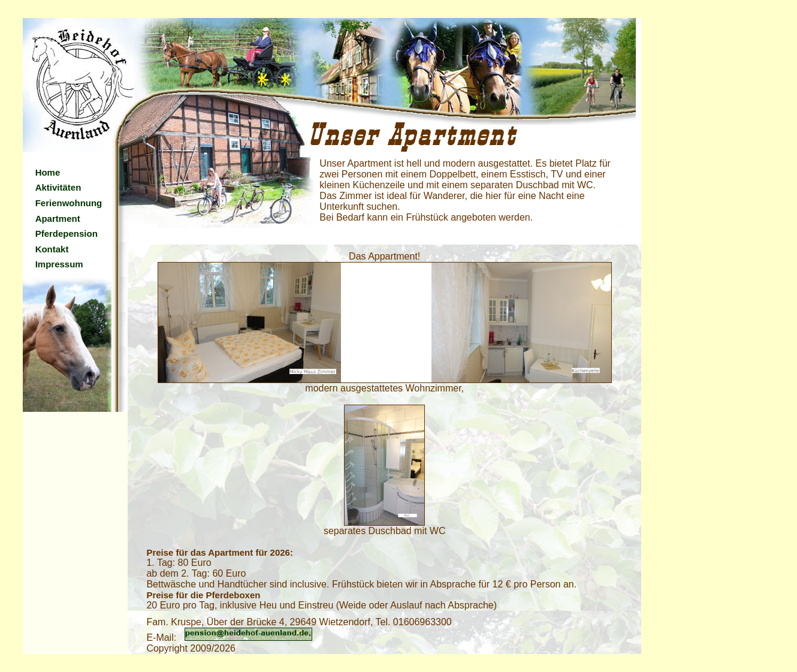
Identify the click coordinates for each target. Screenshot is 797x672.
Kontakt (52, 249)
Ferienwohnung (69, 203)
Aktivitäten (58, 187)
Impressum (59, 264)
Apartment (58, 219)
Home (48, 172)
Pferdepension (67, 233)
